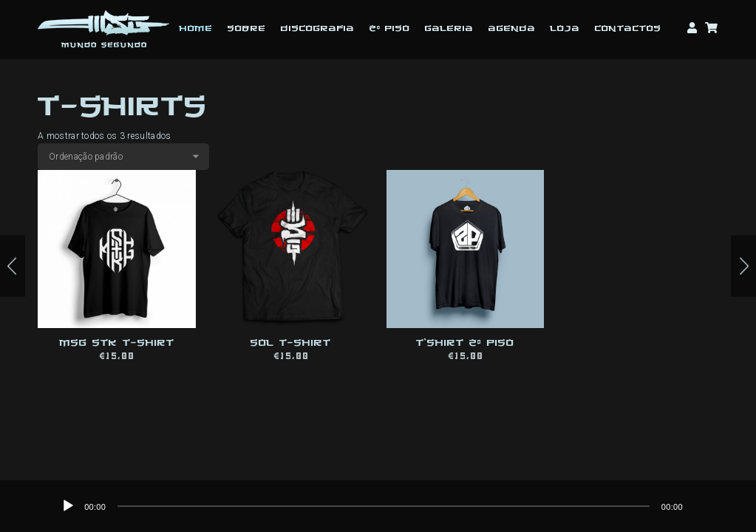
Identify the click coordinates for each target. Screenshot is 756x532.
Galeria (449, 29)
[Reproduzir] (68, 506)
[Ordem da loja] (123, 157)
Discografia (318, 29)
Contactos (628, 29)
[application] (384, 506)
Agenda (512, 29)
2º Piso (390, 29)
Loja (565, 29)
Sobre (247, 29)
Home (196, 29)
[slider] (384, 506)
